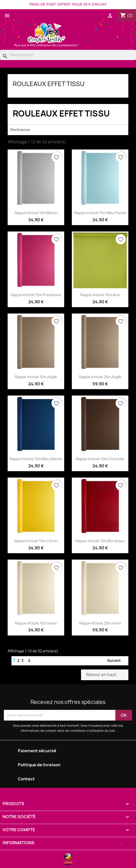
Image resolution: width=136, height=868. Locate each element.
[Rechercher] (68, 55)
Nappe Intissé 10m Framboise (36, 295)
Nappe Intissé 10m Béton (36, 213)
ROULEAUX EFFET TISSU (49, 84)
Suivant (117, 661)
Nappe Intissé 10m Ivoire (36, 623)
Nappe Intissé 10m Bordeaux (100, 541)
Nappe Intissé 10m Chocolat (100, 459)
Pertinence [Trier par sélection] (68, 130)
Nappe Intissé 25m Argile (100, 377)
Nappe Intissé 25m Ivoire (100, 623)
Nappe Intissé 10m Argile (36, 377)
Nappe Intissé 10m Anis (100, 295)
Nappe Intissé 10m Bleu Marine (36, 459)
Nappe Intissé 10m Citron (36, 541)
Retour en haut (105, 675)
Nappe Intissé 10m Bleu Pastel (100, 213)
